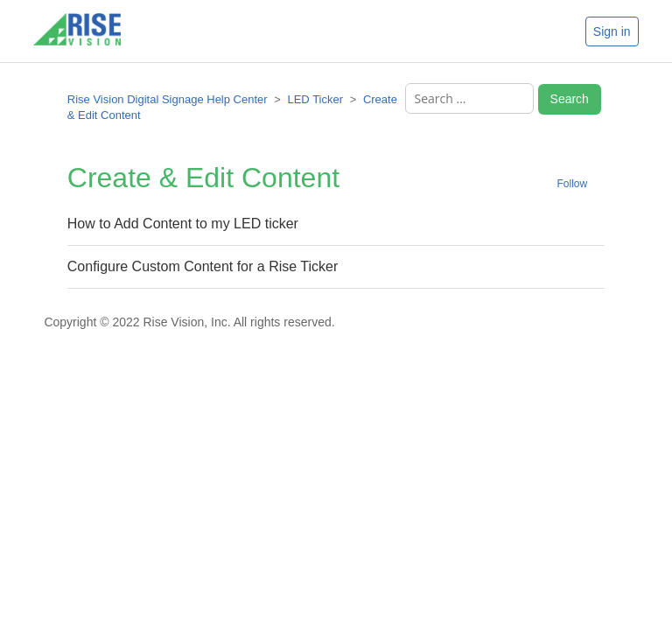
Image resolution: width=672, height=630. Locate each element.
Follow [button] (573, 184)
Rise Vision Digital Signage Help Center (168, 99)
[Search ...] (470, 98)
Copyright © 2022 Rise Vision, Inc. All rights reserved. (189, 322)
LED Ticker (315, 99)
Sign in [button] (612, 31)
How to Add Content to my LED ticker (183, 224)
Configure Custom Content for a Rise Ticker (203, 266)
